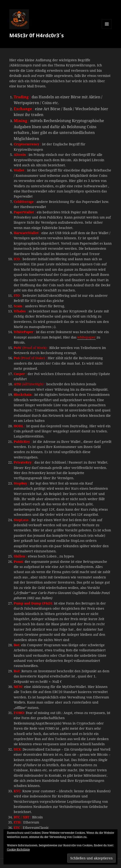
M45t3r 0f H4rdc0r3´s (37, 35)
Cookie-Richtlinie (18, 849)
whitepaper (86, 337)
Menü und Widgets (107, 29)
